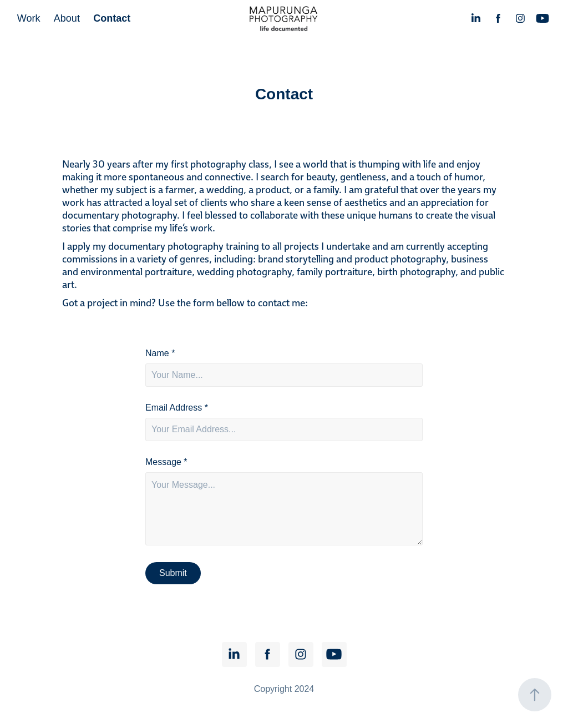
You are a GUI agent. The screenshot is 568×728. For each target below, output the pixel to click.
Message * (166, 462)
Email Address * (177, 408)
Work (29, 18)
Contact (112, 18)
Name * (160, 353)
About (67, 18)
